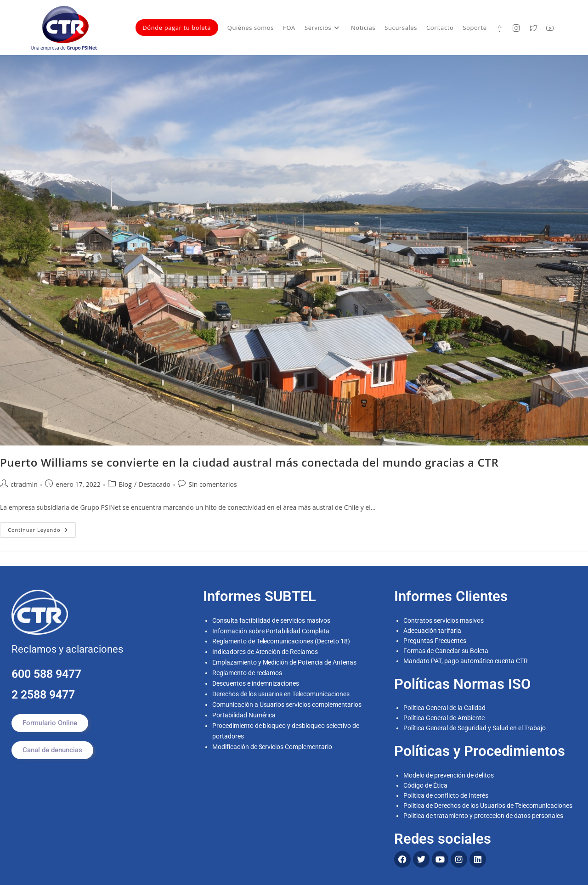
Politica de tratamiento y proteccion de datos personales (483, 816)
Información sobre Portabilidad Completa (271, 631)
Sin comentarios (212, 484)
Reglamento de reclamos (247, 671)
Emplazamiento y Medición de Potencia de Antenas (285, 661)
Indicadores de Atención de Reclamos (265, 651)
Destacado (155, 484)
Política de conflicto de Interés (446, 795)
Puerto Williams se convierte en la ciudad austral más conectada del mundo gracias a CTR (249, 462)
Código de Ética (425, 785)
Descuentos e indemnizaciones (256, 681)
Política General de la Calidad (444, 708)
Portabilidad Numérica (244, 711)
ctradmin (24, 484)
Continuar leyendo (42, 528)
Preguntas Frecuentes (435, 641)
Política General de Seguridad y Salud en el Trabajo (475, 728)
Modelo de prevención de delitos (449, 775)
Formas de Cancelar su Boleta (446, 651)
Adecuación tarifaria (432, 631)
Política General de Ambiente (444, 718)
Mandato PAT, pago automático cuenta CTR (466, 661)
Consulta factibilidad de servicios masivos (271, 620)
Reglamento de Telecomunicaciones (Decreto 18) (281, 641)
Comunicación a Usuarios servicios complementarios (287, 701)
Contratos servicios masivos (444, 620)
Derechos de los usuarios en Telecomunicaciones (282, 691)
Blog (125, 484)
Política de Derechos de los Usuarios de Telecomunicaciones (488, 806)
